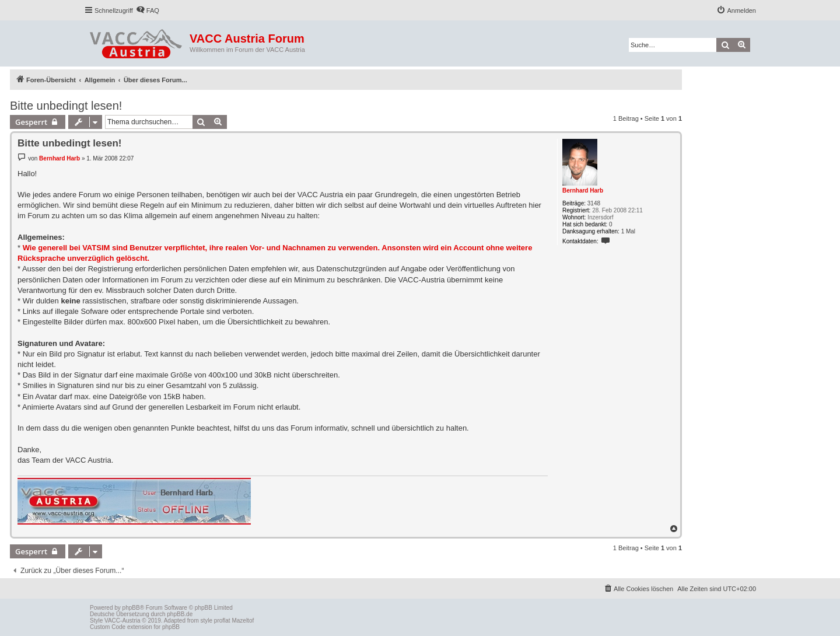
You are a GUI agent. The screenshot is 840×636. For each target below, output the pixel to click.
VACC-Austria (123, 621)
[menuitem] (148, 11)
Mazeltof (243, 621)
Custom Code (108, 627)
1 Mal (628, 231)
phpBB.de (180, 614)
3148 (594, 203)
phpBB (131, 608)
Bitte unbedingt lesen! (66, 106)
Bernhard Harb (583, 191)
